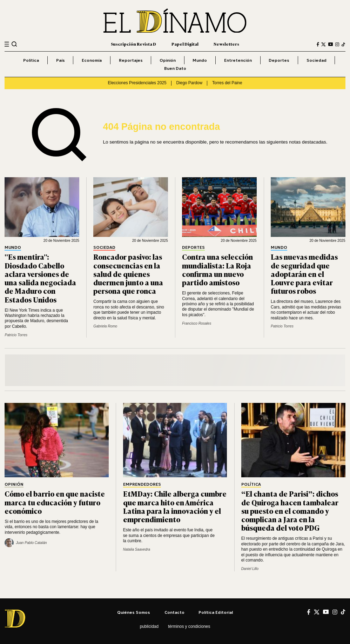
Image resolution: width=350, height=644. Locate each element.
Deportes (279, 60)
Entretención (238, 60)
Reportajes (131, 60)
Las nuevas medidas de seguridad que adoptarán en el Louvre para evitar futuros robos (304, 274)
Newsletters (226, 44)
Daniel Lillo (250, 569)
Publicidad (149, 626)
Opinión (168, 60)
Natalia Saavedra (137, 549)
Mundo (200, 60)
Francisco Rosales (197, 323)
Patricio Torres (16, 335)
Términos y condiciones (189, 626)
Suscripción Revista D (133, 44)
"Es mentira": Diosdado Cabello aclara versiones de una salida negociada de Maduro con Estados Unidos (40, 278)
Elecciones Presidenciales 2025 (137, 83)
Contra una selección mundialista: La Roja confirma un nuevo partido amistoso (217, 269)
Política (31, 60)
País (60, 60)
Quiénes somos (134, 612)
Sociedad (317, 60)
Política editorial (216, 612)
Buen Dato (175, 68)
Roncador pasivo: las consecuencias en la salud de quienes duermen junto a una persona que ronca (128, 274)
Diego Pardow (189, 83)
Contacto (174, 612)
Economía (92, 60)
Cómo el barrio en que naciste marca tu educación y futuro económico (55, 502)
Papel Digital (185, 44)
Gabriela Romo (105, 326)
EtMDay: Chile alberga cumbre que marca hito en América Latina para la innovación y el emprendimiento (175, 506)
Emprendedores (142, 484)
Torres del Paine (227, 83)
